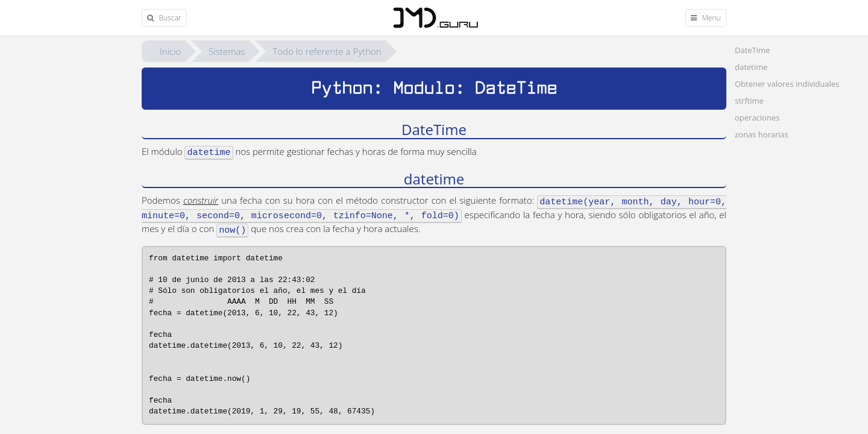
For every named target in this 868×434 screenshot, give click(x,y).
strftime (749, 101)
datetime (751, 67)
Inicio (170, 51)
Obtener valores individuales (787, 84)
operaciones (757, 118)
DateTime (752, 50)
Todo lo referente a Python (327, 51)
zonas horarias (762, 134)
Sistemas (227, 51)
